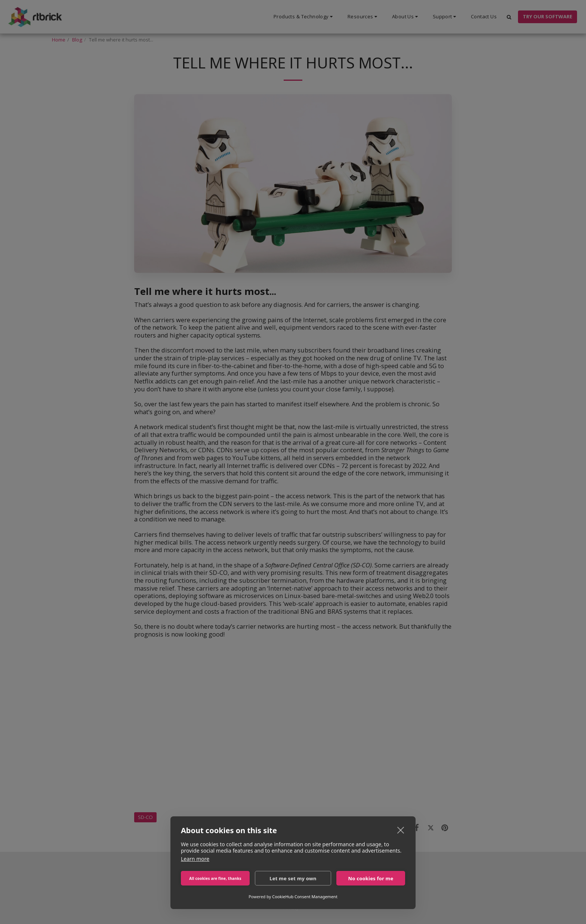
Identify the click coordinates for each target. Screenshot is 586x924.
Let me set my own (293, 878)
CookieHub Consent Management (305, 897)
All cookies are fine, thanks (215, 878)
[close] (401, 830)
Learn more (195, 859)
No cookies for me (371, 878)
